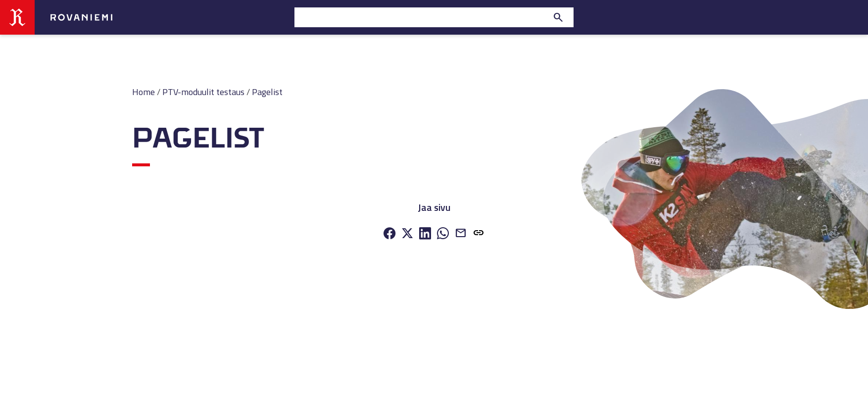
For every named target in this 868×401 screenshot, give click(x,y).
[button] (479, 234)
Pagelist (267, 92)
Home (144, 92)
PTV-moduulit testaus (203, 92)
